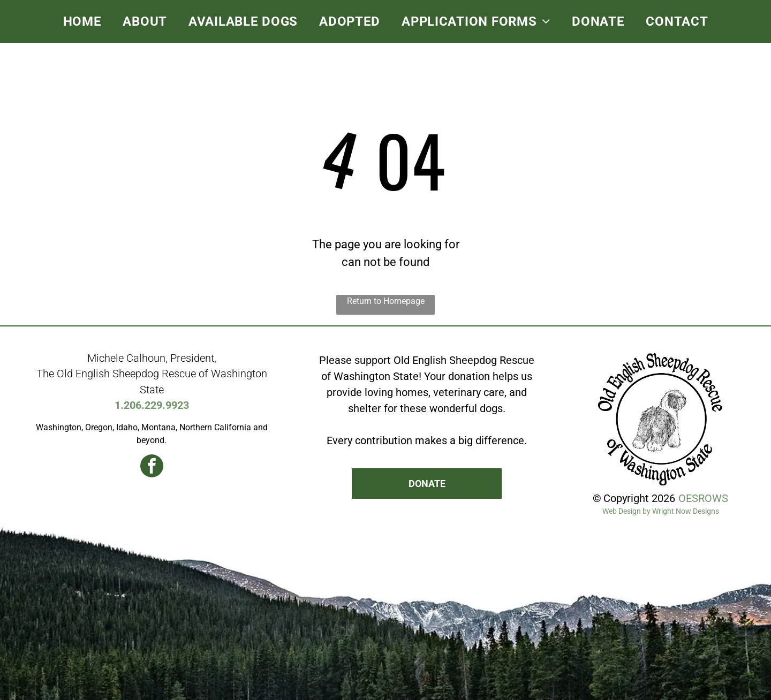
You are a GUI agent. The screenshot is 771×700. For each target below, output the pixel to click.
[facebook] (152, 467)
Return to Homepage (386, 301)
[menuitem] (82, 21)
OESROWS (703, 498)
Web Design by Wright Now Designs (661, 511)
